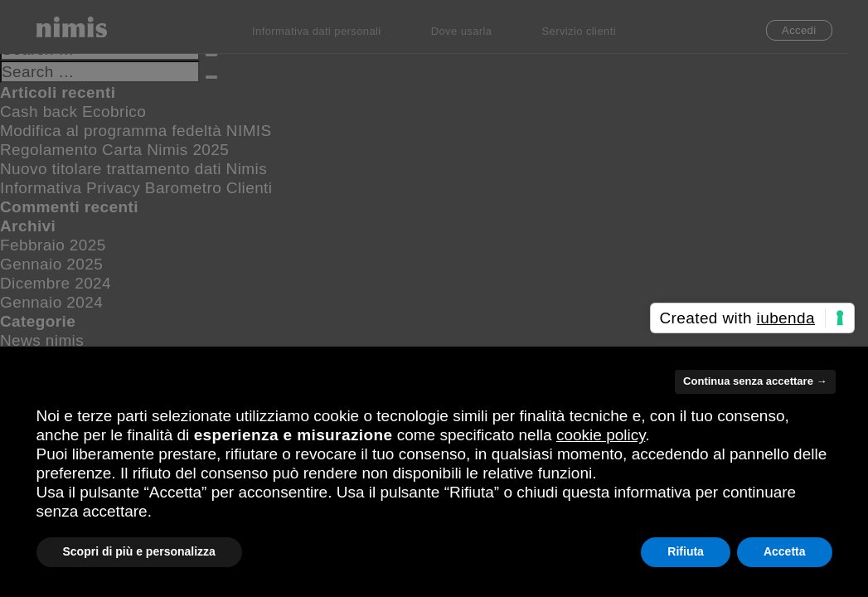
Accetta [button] (785, 551)
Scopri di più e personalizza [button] (139, 551)
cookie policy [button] (601, 435)
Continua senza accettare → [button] (755, 381)
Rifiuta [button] (686, 551)
